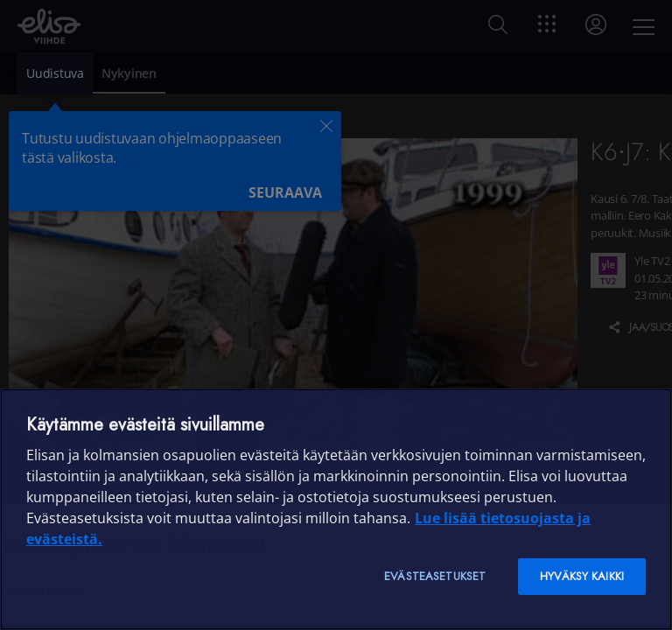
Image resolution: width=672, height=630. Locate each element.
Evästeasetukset (435, 576)
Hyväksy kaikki (582, 576)
